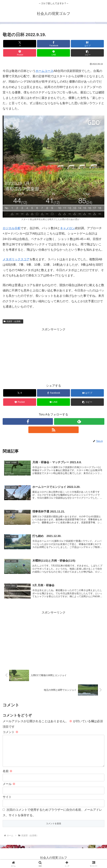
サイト (7, 797)
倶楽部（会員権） (13, 321)
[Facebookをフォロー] (28, 421)
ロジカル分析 (12, 228)
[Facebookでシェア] (54, 44)
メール (9, 785)
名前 (8, 772)
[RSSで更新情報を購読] (54, 430)
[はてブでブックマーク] (87, 44)
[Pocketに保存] (20, 53)
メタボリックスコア (16, 259)
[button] (87, 53)
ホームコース (44, 71)
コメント (11, 733)
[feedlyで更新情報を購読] (79, 421)
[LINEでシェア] (54, 53)
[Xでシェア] (20, 44)
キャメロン (68, 228)
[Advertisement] (54, 355)
